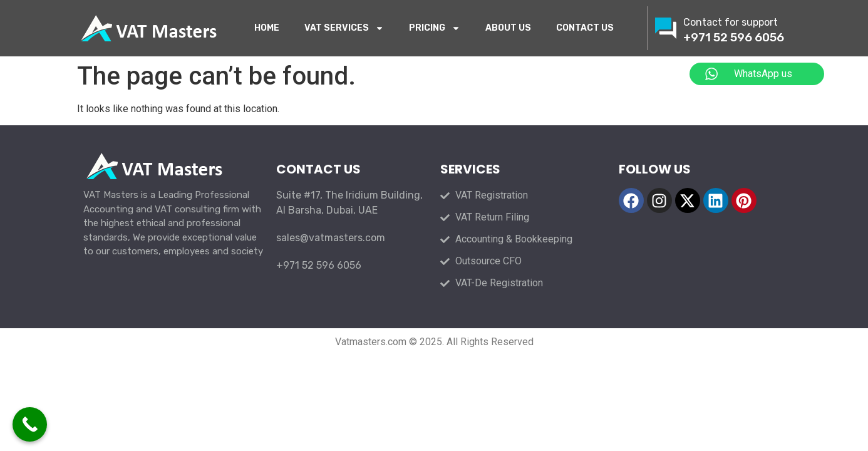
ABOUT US (508, 28)
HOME (267, 28)
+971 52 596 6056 (734, 37)
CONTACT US (585, 28)
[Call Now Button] (30, 424)
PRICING (435, 28)
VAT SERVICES (344, 28)
